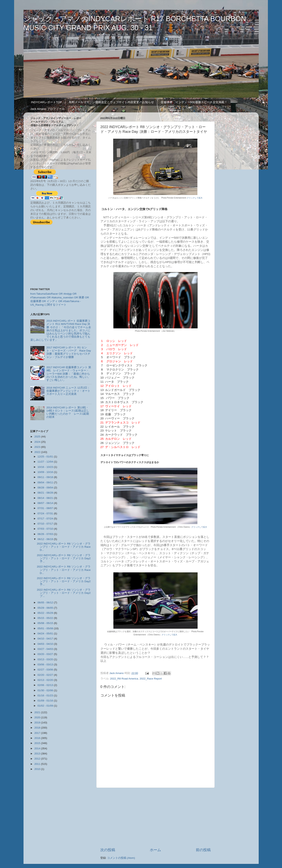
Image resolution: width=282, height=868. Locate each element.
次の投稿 (108, 850)
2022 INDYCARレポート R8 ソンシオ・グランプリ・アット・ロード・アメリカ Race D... (64, 547)
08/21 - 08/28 (46, 493)
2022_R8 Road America (124, 679)
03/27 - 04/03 (46, 649)
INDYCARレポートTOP (46, 102)
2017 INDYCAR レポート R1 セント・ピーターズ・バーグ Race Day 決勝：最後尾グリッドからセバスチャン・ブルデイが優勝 (69, 352)
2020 (38, 717)
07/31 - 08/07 (46, 508)
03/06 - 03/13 (46, 664)
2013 (38, 754)
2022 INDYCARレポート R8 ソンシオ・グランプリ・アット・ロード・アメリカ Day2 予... (64, 558)
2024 (38, 442)
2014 (38, 748)
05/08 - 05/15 (46, 623)
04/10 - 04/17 (46, 639)
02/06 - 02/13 (46, 685)
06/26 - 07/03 (46, 534)
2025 (38, 437)
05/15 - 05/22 (46, 618)
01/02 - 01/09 (46, 706)
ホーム (155, 850)
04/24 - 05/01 (46, 633)
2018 (38, 728)
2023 (38, 447)
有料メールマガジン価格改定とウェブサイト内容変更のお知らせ (111, 102)
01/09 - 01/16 (46, 701)
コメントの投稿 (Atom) (121, 858)
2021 (38, 712)
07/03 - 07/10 (46, 529)
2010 (38, 769)
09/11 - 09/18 (46, 477)
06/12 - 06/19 (46, 539)
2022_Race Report (151, 679)
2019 (38, 723)
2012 (38, 759)
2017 (38, 733)
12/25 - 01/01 (46, 457)
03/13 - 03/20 (46, 659)
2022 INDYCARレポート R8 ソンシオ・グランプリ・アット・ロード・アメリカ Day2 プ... (64, 593)
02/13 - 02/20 (46, 680)
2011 (38, 764)
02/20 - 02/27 (46, 675)
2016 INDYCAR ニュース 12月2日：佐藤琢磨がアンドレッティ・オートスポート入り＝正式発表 (68, 391)
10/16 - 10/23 (46, 467)
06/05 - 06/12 (46, 602)
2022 (38, 452)
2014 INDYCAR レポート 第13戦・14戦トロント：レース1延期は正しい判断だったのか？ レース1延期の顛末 (68, 412)
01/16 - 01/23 (46, 695)
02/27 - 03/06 (46, 670)
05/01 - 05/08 (46, 628)
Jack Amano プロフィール (48, 109)
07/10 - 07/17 (46, 524)
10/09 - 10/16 (46, 472)
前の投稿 (203, 850)
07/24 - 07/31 (46, 513)
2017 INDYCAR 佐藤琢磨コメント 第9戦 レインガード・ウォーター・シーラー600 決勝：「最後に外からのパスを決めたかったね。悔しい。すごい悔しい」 (69, 374)
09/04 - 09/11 (46, 482)
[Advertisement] (155, 818)
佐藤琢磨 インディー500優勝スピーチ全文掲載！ (194, 102)
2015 (38, 743)
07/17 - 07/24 (46, 519)
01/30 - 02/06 (46, 690)
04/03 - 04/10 (46, 644)
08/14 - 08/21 (46, 498)
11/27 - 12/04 (46, 462)
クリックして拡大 (195, 198)
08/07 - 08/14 (46, 503)
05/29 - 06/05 (46, 608)
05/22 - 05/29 (46, 613)
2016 (38, 738)
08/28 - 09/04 (46, 488)
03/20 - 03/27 (46, 654)
